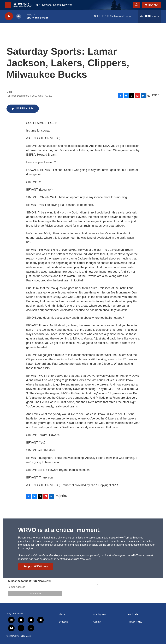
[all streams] (150, 16)
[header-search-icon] (136, 5)
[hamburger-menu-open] (8, 5)
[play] (9, 16)
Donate (153, 5)
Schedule (64, 622)
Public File (133, 614)
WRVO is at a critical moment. (59, 530)
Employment (100, 614)
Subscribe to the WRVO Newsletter (30, 581)
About (62, 614)
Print (155, 95)
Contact (97, 622)
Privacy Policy (135, 622)
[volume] (19, 16)
